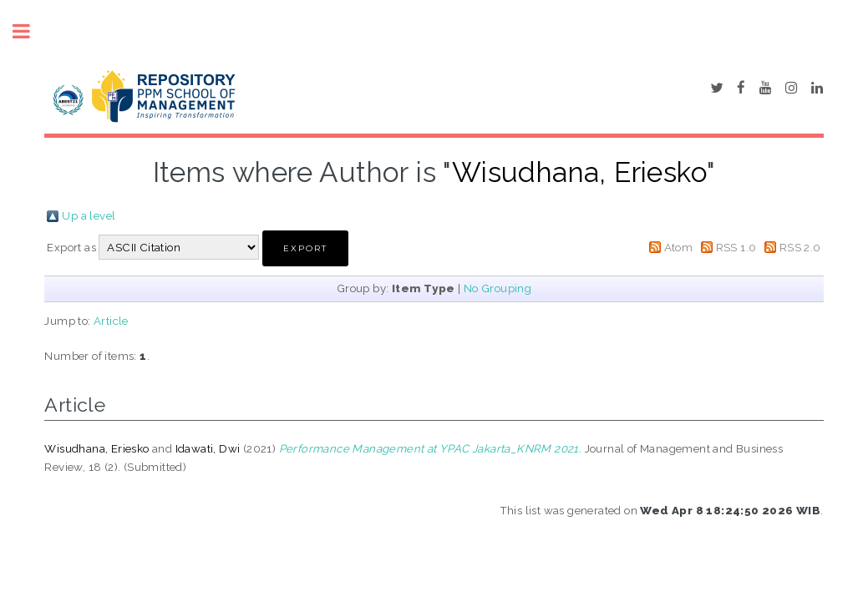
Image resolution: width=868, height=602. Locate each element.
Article (111, 321)
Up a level (89, 215)
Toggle (30, 31)
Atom (679, 247)
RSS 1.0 (736, 247)
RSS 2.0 (800, 247)
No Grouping (497, 288)
